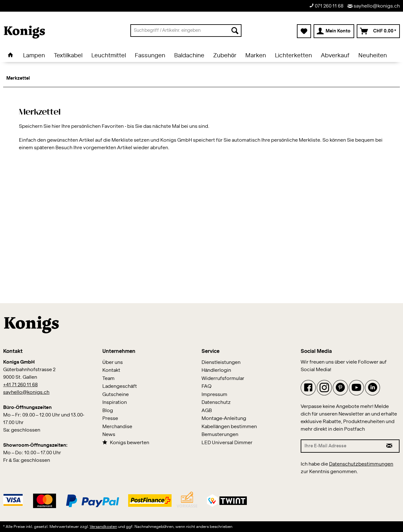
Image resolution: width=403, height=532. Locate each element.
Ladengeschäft (120, 386)
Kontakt (111, 370)
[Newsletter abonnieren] (390, 446)
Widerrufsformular (223, 379)
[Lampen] (34, 56)
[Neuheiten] (373, 56)
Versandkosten (103, 527)
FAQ (207, 386)
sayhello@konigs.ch (374, 6)
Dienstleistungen (221, 362)
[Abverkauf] (335, 56)
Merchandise (117, 427)
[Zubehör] (225, 56)
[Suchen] (235, 31)
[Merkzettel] (304, 31)
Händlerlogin (216, 370)
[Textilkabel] (68, 56)
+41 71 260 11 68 (20, 385)
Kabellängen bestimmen (229, 427)
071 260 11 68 (326, 6)
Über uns (113, 362)
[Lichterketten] (293, 56)
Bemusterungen (220, 435)
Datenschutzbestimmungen (361, 464)
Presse (110, 419)
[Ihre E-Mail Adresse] (340, 446)
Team (108, 379)
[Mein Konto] (334, 31)
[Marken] (256, 56)
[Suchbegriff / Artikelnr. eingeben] (186, 31)
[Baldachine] (189, 56)
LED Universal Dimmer (227, 443)
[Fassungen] (150, 56)
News (109, 435)
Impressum (214, 395)
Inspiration (115, 402)
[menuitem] (186, 31)
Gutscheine (116, 395)
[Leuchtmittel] (109, 56)
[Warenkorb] (378, 31)
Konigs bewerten (126, 442)
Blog (108, 411)
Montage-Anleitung (224, 419)
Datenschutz (216, 402)
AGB (207, 411)
